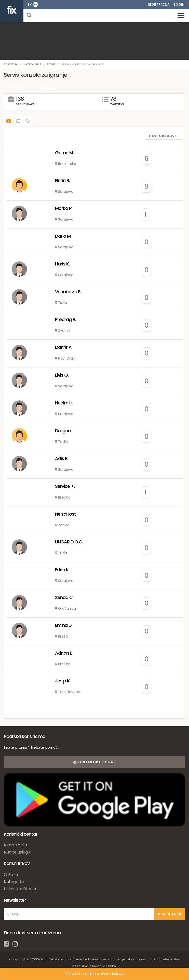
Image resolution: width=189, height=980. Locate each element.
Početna (11, 64)
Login (179, 4)
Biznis (51, 64)
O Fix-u (11, 875)
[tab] (9, 121)
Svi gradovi (163, 136)
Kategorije (32, 64)
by (30, 4)
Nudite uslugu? (18, 852)
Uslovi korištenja (20, 889)
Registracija (159, 4)
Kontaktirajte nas (94, 762)
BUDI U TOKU (170, 914)
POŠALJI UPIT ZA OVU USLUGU (94, 974)
